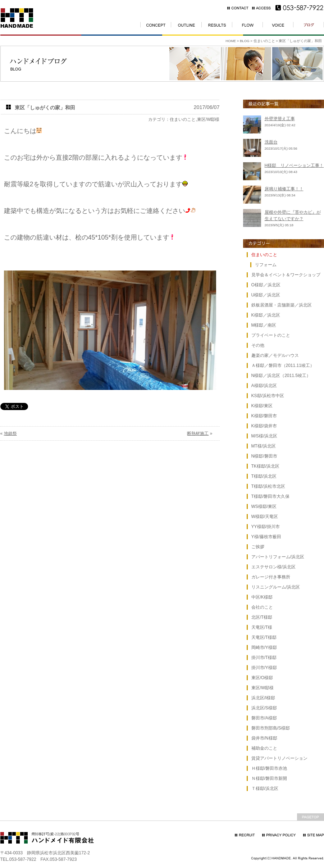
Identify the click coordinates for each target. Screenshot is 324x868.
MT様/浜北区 (264, 446)
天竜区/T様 (262, 627)
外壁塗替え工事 (280, 119)
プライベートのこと (271, 335)
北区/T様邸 (262, 617)
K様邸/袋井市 (264, 426)
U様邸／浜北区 (266, 295)
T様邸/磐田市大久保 (271, 496)
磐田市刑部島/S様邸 (271, 728)
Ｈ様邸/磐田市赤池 (269, 768)
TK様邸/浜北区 (266, 466)
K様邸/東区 (262, 406)
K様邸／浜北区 (266, 315)
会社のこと (262, 607)
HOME (231, 41)
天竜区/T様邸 (264, 637)
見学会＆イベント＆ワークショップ (286, 275)
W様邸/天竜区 (265, 517)
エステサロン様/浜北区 (273, 567)
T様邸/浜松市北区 (268, 486)
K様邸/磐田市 (264, 416)
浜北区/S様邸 (264, 708)
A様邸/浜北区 (264, 386)
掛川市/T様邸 (264, 658)
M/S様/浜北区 (264, 436)
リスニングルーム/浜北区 (276, 587)
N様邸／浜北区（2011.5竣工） (281, 376)
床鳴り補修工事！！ (284, 189)
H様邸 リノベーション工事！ (294, 165)
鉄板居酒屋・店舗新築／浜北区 (282, 305)
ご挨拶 (258, 547)
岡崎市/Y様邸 (264, 647)
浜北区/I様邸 (263, 698)
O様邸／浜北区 (266, 285)
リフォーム (266, 265)
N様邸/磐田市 (264, 456)
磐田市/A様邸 (264, 718)
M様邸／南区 (264, 325)
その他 (258, 345)
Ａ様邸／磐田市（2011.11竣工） (283, 365)
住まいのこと (264, 41)
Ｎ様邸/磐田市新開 (269, 778)
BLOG (245, 41)
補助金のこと (264, 748)
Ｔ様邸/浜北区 (265, 789)
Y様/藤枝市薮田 (266, 537)
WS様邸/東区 (264, 506)
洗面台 (271, 142)
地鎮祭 (10, 433)
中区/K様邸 (262, 597)
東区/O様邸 (262, 678)
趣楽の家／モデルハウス (275, 355)
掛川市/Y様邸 (264, 668)
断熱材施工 (198, 433)
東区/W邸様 (208, 119)
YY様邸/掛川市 (266, 527)
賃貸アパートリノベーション (279, 758)
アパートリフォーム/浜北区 (278, 557)
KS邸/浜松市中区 (268, 396)
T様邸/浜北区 (264, 476)
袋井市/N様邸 (264, 738)
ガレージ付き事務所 (271, 577)
